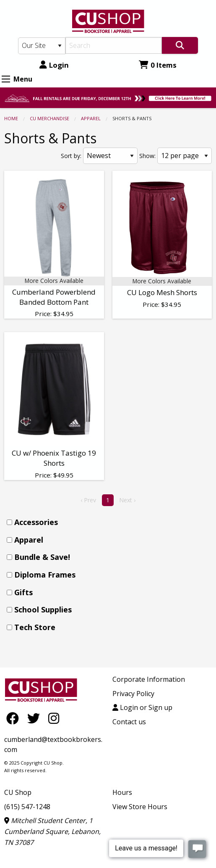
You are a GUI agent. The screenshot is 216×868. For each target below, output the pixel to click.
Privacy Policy (133, 694)
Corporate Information (149, 679)
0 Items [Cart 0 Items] (158, 65)
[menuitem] (111, 522)
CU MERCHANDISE (49, 118)
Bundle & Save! (42, 557)
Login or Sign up (142, 707)
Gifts (23, 592)
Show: (147, 156)
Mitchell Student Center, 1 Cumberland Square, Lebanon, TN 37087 (52, 831)
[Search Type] (42, 46)
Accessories (36, 522)
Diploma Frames (45, 575)
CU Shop (18, 792)
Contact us (129, 722)
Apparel (91, 118)
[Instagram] (54, 718)
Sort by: (71, 156)
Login (54, 65)
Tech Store (35, 627)
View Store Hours (140, 807)
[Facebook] (15, 718)
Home (11, 118)
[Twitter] (36, 718)
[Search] (114, 45)
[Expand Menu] (6, 79)
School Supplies (43, 609)
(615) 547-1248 (27, 807)
